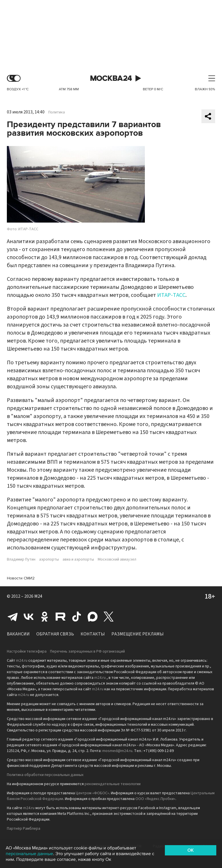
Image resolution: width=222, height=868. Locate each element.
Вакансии (18, 634)
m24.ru (22, 661)
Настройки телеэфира (27, 651)
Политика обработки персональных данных (45, 775)
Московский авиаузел (117, 559)
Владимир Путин (21, 559)
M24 (38, 596)
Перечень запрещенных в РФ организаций (87, 651)
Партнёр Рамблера (24, 829)
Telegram (13, 617)
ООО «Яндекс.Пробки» (155, 799)
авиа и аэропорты (78, 559)
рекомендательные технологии (113, 784)
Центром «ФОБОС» (92, 793)
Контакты (93, 634)
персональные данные (29, 854)
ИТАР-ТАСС (171, 295)
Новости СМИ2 (21, 578)
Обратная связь (55, 634)
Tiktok (77, 617)
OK (191, 850)
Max (93, 617)
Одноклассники (45, 617)
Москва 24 (111, 78)
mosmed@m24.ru (117, 751)
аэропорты (49, 559)
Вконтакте (29, 617)
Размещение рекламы (138, 634)
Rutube (61, 617)
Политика (57, 112)
